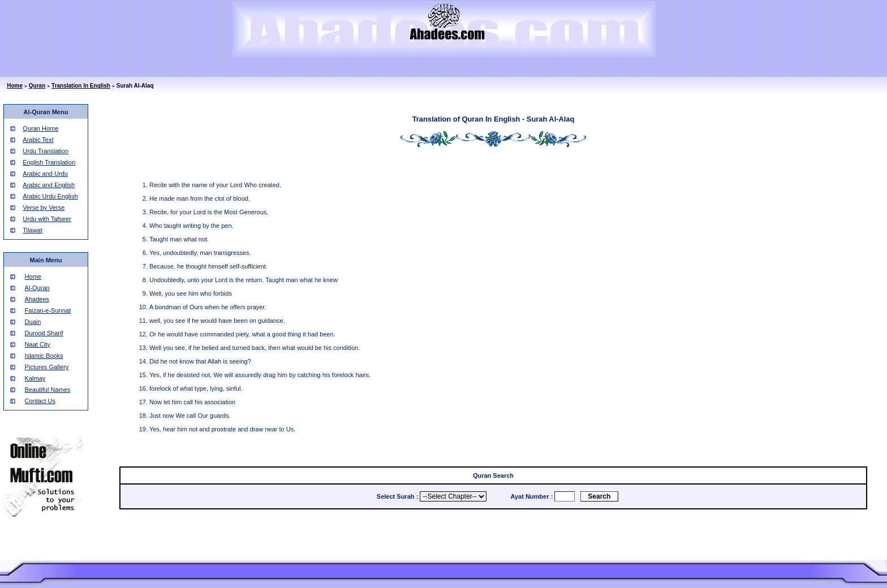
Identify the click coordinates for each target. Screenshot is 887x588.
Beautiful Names (48, 390)
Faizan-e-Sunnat (48, 310)
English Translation (49, 162)
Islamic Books (44, 356)
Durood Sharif (44, 333)
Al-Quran (37, 288)
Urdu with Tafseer (47, 219)
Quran (37, 86)
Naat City (38, 344)
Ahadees (37, 299)
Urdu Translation (46, 151)
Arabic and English (49, 185)
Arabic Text (38, 140)
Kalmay (35, 378)
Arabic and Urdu (45, 174)
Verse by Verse (44, 207)
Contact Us (40, 401)
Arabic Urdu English (50, 196)
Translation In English (81, 86)
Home (15, 86)
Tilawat (32, 230)
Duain (33, 322)
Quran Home (40, 128)
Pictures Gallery (47, 367)
